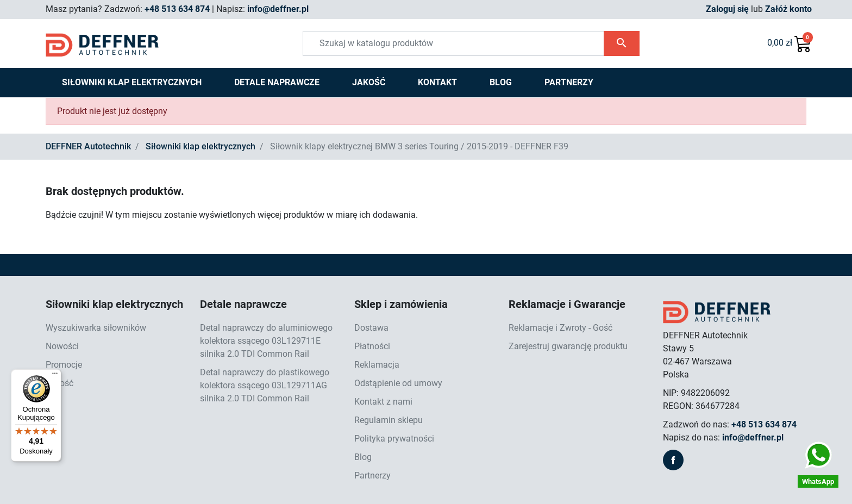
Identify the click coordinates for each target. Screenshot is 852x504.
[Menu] (55, 376)
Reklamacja (377, 365)
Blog (363, 457)
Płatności (372, 346)
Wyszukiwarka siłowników (96, 328)
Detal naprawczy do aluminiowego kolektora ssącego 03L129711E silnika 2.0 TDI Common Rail (266, 341)
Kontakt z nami (383, 402)
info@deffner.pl (278, 9)
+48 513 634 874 (177, 9)
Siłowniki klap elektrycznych (201, 146)
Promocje (64, 365)
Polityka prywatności (394, 439)
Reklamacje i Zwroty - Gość (560, 328)
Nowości (62, 346)
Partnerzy (372, 475)
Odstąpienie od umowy (398, 383)
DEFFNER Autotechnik (88, 146)
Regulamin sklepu (389, 420)
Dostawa (371, 328)
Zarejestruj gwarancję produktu (568, 346)
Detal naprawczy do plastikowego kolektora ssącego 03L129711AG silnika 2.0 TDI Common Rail (265, 385)
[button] (790, 43)
